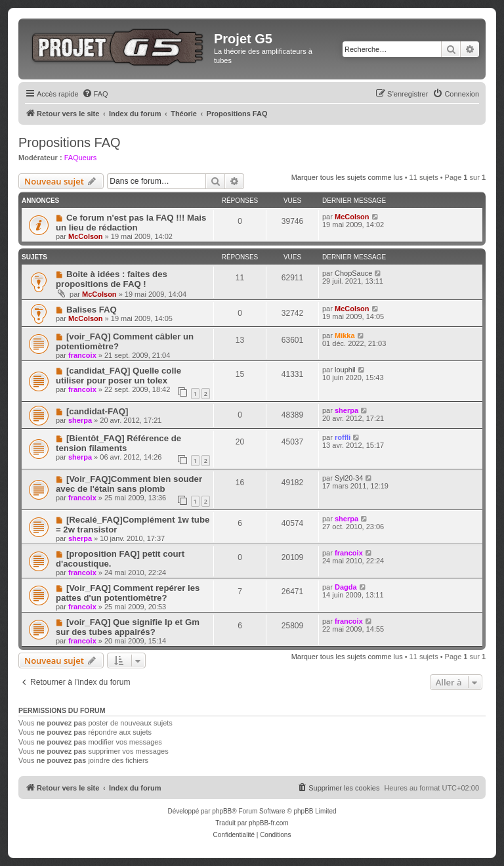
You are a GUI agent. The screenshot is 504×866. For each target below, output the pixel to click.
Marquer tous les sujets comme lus (347, 177)
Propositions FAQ (70, 142)
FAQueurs (81, 158)
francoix (82, 355)
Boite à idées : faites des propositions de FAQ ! (112, 279)
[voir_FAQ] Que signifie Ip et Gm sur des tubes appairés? (128, 627)
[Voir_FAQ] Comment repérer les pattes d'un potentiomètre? (128, 593)
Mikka (345, 336)
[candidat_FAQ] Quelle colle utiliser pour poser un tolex (118, 376)
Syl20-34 (349, 478)
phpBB (222, 811)
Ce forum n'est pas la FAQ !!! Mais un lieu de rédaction (131, 223)
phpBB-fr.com (269, 823)
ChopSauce (354, 273)
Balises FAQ (92, 310)
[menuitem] (95, 94)
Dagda (346, 587)
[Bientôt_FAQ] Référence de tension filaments (118, 443)
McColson (86, 236)
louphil (345, 370)
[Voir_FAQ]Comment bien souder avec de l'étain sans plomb (129, 484)
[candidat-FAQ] (97, 411)
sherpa (80, 420)
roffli (343, 437)
